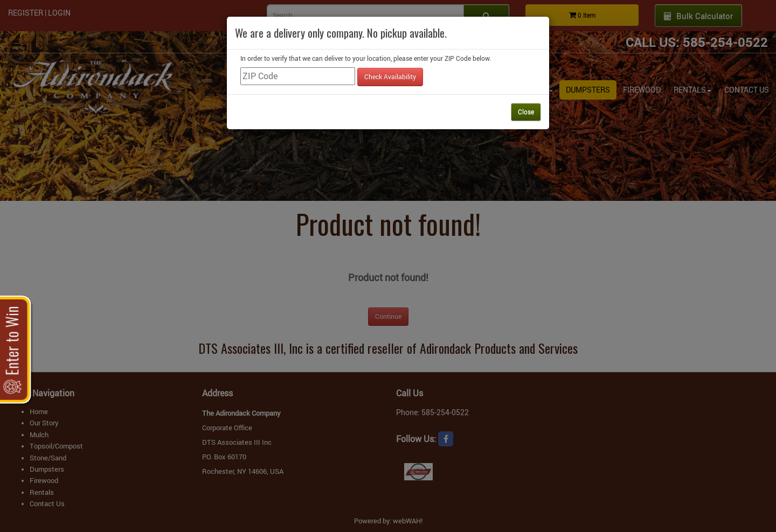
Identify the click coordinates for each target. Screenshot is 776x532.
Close (526, 111)
